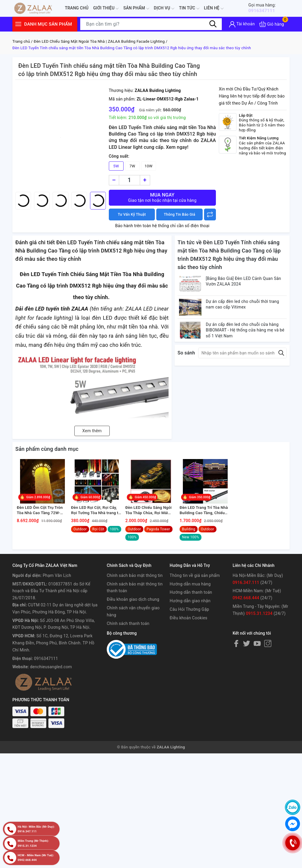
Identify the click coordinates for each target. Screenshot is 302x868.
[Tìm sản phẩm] (151, 24)
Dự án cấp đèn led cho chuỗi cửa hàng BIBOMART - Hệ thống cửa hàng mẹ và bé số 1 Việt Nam (248, 340)
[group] (61, 137)
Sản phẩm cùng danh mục (47, 449)
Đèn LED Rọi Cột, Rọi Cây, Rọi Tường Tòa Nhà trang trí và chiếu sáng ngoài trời (96, 519)
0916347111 (266, 8)
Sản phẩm (136, 9)
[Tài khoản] (242, 24)
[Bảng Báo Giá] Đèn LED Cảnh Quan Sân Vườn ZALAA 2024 (245, 283)
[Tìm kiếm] (213, 24)
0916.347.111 (246, 591)
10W (148, 166)
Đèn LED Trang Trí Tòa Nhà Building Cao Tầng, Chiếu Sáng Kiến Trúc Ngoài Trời (205, 519)
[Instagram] (268, 652)
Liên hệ (214, 9)
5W (116, 166)
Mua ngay (162, 198)
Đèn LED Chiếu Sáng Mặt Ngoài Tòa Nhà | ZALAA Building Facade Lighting (99, 41)
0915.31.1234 (259, 622)
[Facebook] (236, 652)
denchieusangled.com (51, 675)
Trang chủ (77, 8)
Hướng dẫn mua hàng (190, 593)
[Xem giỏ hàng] (272, 24)
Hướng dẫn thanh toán (191, 601)
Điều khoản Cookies (188, 626)
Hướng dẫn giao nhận (190, 609)
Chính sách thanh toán (128, 632)
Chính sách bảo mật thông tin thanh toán (135, 596)
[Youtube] (257, 652)
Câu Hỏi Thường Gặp (189, 618)
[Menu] (18, 24)
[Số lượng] (129, 180)
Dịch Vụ (164, 9)
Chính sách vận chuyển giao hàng (133, 620)
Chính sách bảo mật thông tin (135, 584)
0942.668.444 (246, 606)
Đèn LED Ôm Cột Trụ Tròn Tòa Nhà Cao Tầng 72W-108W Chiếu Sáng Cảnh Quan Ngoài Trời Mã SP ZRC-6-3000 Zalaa (41, 519)
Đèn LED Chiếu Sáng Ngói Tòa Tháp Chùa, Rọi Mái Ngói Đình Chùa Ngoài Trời (151, 519)
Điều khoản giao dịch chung (133, 608)
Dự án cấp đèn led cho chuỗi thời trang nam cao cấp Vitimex (248, 309)
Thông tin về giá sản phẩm (195, 584)
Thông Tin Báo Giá (179, 214)
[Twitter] (247, 652)
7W (132, 166)
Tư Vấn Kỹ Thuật (132, 214)
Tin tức (189, 9)
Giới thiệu (106, 9)
